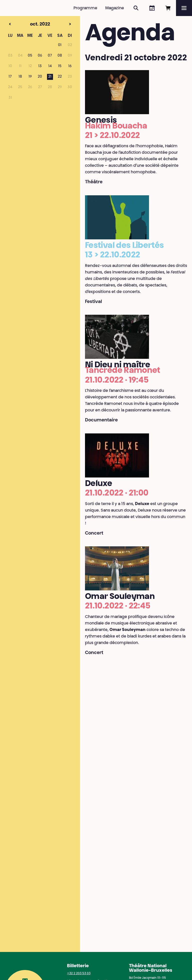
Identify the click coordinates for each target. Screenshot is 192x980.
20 (40, 77)
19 (30, 77)
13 (40, 66)
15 (60, 66)
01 (60, 45)
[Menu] (184, 8)
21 (50, 77)
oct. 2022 (31, 25)
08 (60, 56)
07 (50, 56)
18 (20, 77)
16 (70, 66)
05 (30, 56)
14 (50, 66)
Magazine (115, 8)
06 (40, 56)
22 (60, 77)
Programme (85, 8)
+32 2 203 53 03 (79, 973)
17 (10, 77)
